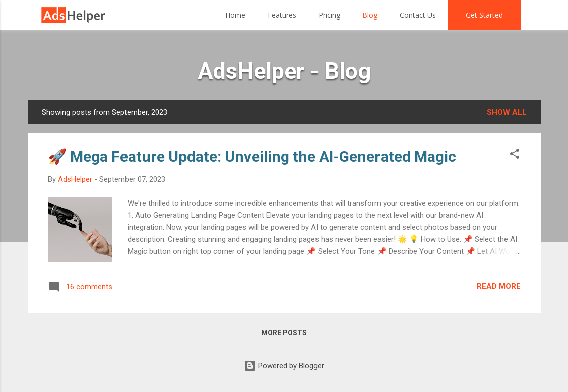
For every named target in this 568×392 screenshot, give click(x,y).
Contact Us (418, 15)
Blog (370, 15)
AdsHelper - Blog (284, 71)
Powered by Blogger (284, 366)
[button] (515, 155)
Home (235, 15)
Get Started (484, 15)
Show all (507, 112)
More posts (284, 333)
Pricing (329, 15)
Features (282, 15)
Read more (499, 286)
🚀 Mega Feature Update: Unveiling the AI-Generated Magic (252, 156)
